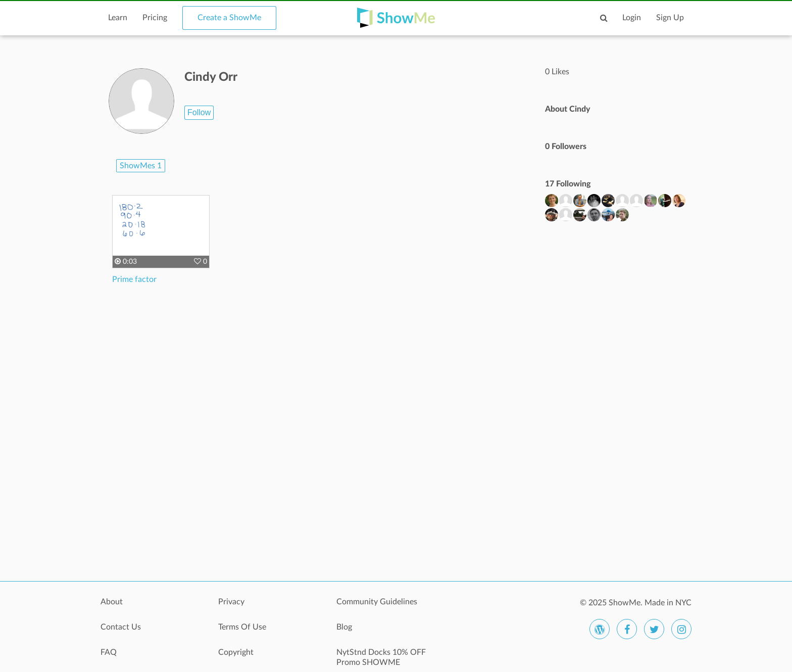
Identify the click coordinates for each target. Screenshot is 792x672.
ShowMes (141, 166)
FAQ (109, 652)
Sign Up (670, 18)
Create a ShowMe (229, 18)
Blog (344, 627)
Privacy (231, 602)
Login (632, 18)
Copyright (236, 652)
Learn (118, 18)
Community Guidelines (377, 602)
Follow (199, 112)
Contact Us (121, 627)
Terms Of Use (242, 627)
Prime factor (134, 279)
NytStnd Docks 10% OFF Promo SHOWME (381, 657)
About (112, 602)
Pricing (155, 18)
